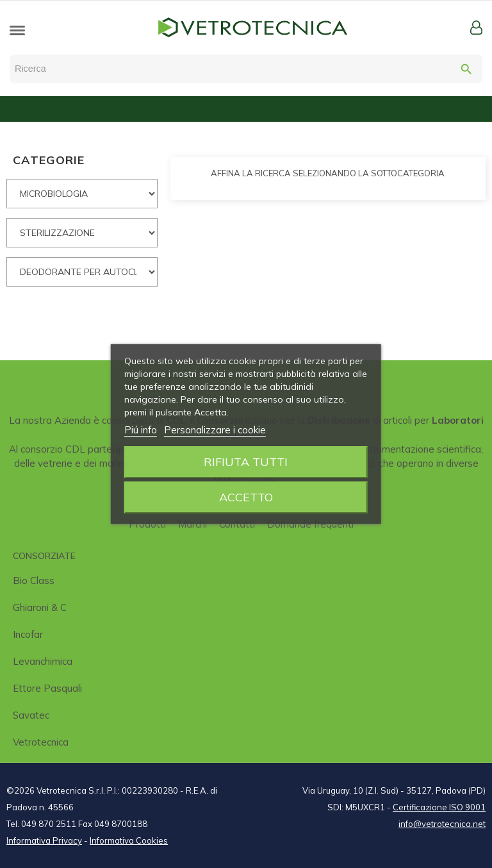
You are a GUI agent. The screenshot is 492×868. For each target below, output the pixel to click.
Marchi (193, 524)
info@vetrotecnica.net (442, 824)
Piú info (141, 430)
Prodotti (147, 524)
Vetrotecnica (41, 742)
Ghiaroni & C (40, 607)
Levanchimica (43, 661)
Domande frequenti (310, 524)
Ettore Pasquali (47, 688)
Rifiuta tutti (246, 462)
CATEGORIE (49, 160)
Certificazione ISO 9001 (439, 807)
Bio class (34, 580)
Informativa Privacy (44, 840)
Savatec (31, 715)
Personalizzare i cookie (215, 430)
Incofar (28, 634)
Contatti (237, 524)
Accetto (246, 497)
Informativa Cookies (129, 840)
